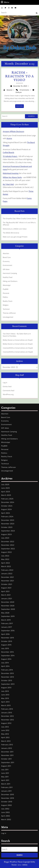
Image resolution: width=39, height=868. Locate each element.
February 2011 (7, 787)
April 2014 (5, 666)
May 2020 (5, 613)
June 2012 (5, 730)
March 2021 (6, 595)
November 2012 (8, 720)
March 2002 (6, 820)
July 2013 (5, 691)
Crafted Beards (8, 153)
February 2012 (7, 745)
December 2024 (8, 502)
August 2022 (6, 552)
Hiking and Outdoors (10, 281)
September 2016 (8, 631)
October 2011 (6, 759)
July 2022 (5, 556)
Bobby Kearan (8, 340)
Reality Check (8, 301)
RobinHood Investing (11, 173)
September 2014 (8, 656)
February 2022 (7, 570)
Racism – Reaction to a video (20, 76)
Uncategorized (8, 317)
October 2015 (7, 641)
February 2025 (7, 499)
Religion (6, 305)
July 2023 (5, 538)
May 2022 (5, 559)
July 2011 (5, 770)
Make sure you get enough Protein (15, 237)
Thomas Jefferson (9, 313)
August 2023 (6, 534)
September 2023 (8, 531)
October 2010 (7, 802)
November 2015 (8, 638)
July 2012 (5, 727)
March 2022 (6, 566)
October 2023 (7, 527)
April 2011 (5, 780)
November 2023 (8, 524)
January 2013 (7, 713)
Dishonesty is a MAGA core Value (15, 229)
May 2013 (5, 698)
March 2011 (6, 784)
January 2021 (7, 599)
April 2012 (5, 738)
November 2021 (8, 581)
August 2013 (6, 688)
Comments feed (9, 391)
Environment (7, 265)
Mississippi (7, 285)
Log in (5, 383)
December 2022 (8, 542)
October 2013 (7, 681)
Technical (6, 309)
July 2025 (5, 485)
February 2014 (7, 670)
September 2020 (8, 609)
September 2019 (8, 616)
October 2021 (7, 584)
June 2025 (6, 488)
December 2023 (8, 520)
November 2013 (8, 677)
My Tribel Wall (8, 184)
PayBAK (6, 289)
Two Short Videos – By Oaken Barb (15, 334)
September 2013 (8, 684)
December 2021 (8, 577)
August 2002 (7, 805)
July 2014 (5, 663)
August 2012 (6, 723)
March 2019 (6, 620)
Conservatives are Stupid (24, 340)
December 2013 (8, 673)
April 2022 (6, 563)
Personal (6, 293)
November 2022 (8, 545)
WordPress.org (8, 394)
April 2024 (6, 513)
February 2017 (7, 623)
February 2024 (7, 517)
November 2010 (8, 798)
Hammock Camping (10, 273)
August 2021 (6, 588)
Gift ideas (6, 269)
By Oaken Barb (19, 48)
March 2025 (6, 495)
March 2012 (6, 741)
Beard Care (7, 257)
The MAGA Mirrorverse (11, 233)
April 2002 (6, 816)
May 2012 (5, 734)
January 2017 (7, 627)
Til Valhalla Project (10, 156)
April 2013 (5, 702)
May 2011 (5, 777)
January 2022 (7, 574)
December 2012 (8, 716)
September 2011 (8, 763)
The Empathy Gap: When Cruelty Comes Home (19, 219)
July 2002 (5, 809)
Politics (5, 297)
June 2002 (6, 812)
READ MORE (20, 107)
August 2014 (6, 659)
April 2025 (6, 492)
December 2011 (7, 752)
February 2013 (7, 709)
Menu (5, 2)
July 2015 (5, 648)
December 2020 (8, 602)
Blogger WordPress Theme (13, 862)
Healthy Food (8, 277)
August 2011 (6, 766)
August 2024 (6, 509)
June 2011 (5, 773)
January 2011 (6, 791)
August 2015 (6, 645)
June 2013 (5, 695)
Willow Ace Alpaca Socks (12, 177)
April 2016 (5, 634)
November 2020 (8, 606)
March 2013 (6, 706)
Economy (6, 261)
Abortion (6, 253)
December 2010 (8, 795)
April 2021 (5, 591)
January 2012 (7, 748)
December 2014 (8, 652)
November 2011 (7, 755)
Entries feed (7, 387)
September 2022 (8, 549)
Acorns (9, 138)
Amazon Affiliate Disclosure (13, 132)
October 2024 (7, 506)
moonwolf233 (8, 348)
